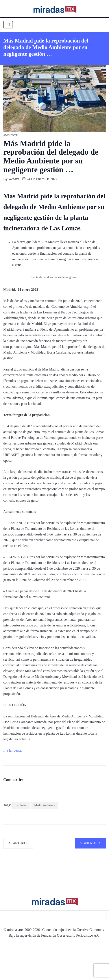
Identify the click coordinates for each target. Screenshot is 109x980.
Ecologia (21, 841)
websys (14, 179)
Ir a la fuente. (13, 750)
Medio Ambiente (45, 841)
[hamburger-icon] (8, 25)
